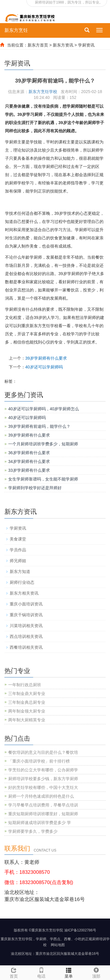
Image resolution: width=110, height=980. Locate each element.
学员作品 (18, 550)
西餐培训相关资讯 (26, 647)
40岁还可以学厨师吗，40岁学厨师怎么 (44, 409)
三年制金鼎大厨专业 (27, 694)
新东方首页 (38, 45)
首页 (14, 976)
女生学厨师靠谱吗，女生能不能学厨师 (43, 479)
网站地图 (58, 945)
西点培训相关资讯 (26, 636)
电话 (41, 972)
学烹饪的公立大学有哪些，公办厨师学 (43, 770)
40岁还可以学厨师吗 (44, 367)
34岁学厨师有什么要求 (29, 461)
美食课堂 (18, 539)
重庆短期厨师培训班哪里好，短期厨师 (43, 814)
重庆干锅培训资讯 (26, 615)
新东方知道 (20, 571)
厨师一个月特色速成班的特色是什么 (41, 796)
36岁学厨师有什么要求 (29, 453)
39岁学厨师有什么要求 (46, 358)
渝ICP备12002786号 (80, 930)
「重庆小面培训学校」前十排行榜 (39, 761)
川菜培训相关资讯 (26, 626)
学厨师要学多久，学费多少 (33, 831)
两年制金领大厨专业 (27, 711)
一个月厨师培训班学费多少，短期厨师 (43, 444)
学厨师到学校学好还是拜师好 (35, 488)
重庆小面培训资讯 (26, 604)
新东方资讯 (63, 45)
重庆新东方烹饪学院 (16, 939)
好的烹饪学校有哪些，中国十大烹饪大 (43, 787)
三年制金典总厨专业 (27, 702)
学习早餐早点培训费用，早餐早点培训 (43, 805)
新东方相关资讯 (24, 593)
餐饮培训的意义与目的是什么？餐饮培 (43, 752)
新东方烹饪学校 (43, 92)
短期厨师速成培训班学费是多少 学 (40, 823)
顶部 (96, 972)
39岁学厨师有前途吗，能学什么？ (39, 426)
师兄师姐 (18, 561)
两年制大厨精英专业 (27, 720)
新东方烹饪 (16, 30)
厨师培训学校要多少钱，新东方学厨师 (43, 779)
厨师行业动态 (22, 582)
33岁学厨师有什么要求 (29, 470)
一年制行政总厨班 (25, 685)
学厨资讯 (86, 45)
